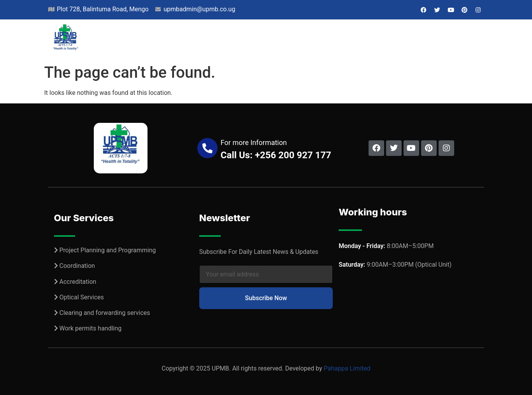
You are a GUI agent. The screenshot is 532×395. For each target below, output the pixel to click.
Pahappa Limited (347, 368)
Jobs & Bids (407, 40)
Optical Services (81, 297)
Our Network (300, 40)
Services (248, 40)
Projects (203, 40)
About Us (157, 40)
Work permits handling (90, 328)
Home (120, 40)
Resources (356, 40)
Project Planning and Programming (107, 250)
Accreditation (78, 282)
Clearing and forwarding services (104, 313)
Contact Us (457, 40)
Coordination (77, 266)
